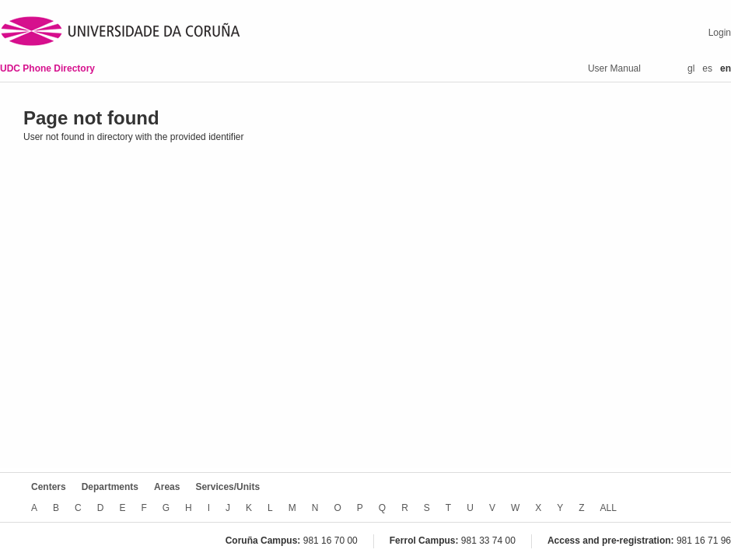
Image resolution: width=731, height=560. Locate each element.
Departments (110, 487)
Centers (49, 487)
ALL (609, 508)
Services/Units (227, 487)
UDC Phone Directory (47, 68)
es (707, 68)
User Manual (614, 68)
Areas (167, 487)
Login (720, 33)
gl (691, 68)
